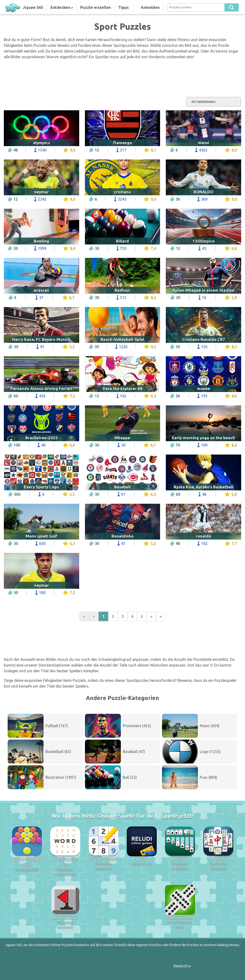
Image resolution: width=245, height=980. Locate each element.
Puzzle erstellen (95, 7)
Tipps (123, 7)
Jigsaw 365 (33, 7)
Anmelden (150, 7)
